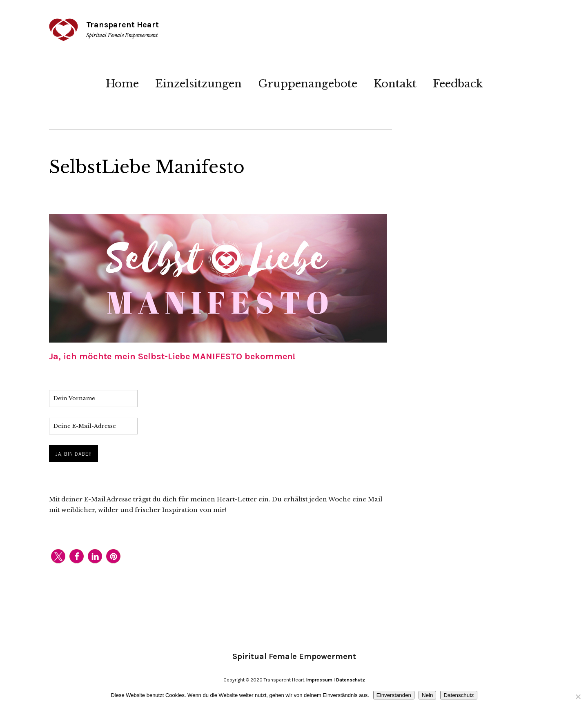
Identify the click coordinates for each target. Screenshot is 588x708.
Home (122, 84)
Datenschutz (351, 680)
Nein (427, 695)
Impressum (319, 680)
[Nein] (578, 697)
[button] (58, 556)
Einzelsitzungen (198, 84)
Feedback (458, 84)
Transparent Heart (122, 25)
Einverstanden (394, 695)
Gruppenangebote (308, 84)
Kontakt (395, 84)
